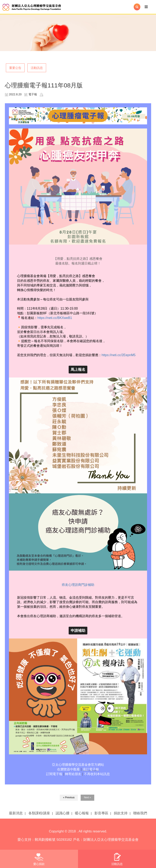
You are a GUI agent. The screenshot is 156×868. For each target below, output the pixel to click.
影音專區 (101, 813)
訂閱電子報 (54, 774)
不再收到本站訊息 (97, 774)
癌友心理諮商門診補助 (78, 585)
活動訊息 (37, 68)
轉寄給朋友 (73, 774)
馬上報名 (78, 370)
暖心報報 (82, 813)
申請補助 (78, 631)
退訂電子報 (91, 769)
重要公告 (15, 68)
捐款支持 (121, 813)
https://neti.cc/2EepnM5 (119, 355)
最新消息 (16, 813)
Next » (87, 797)
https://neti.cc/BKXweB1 (55, 318)
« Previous (69, 797)
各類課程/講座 (39, 813)
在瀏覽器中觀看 (68, 769)
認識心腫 (63, 813)
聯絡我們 (140, 813)
